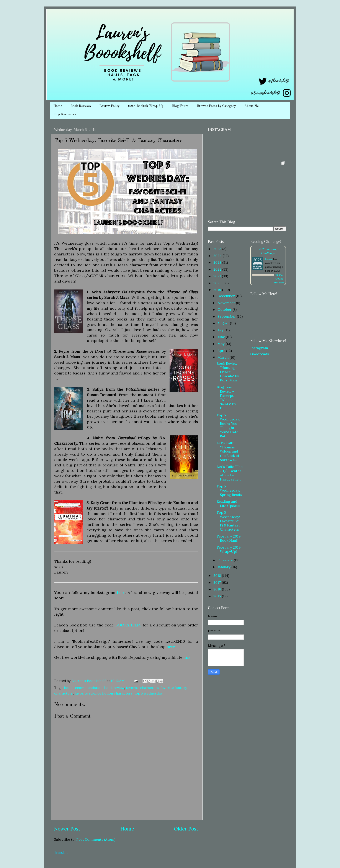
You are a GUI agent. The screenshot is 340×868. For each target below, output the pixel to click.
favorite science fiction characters (104, 693)
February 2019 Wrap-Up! (229, 549)
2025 (218, 249)
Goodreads (260, 354)
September (227, 316)
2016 (218, 589)
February (226, 560)
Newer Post (67, 829)
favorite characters (142, 688)
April (222, 351)
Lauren (269, 259)
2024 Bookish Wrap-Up (146, 106)
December (227, 296)
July (221, 330)
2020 (218, 283)
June (222, 337)
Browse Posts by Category (216, 106)
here (121, 593)
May (221, 344)
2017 (218, 582)
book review (114, 688)
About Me (252, 106)
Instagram (259, 348)
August (224, 323)
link (187, 657)
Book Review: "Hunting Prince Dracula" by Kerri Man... (228, 372)
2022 (218, 269)
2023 (218, 262)
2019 (218, 290)
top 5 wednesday (148, 693)
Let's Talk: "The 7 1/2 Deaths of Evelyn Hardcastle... (230, 473)
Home (58, 106)
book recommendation (83, 688)
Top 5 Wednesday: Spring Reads (229, 490)
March (223, 357)
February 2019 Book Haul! (229, 538)
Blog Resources (65, 115)
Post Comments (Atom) (96, 839)
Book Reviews (81, 106)
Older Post (186, 829)
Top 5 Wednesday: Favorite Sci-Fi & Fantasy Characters (229, 521)
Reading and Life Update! (229, 503)
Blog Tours (180, 106)
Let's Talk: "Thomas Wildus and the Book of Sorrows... (228, 451)
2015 (218, 596)
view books (279, 283)
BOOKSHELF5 (128, 625)
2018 (218, 575)
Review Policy (109, 106)
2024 (218, 256)
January (224, 567)
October (225, 309)
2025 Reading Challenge (268, 251)
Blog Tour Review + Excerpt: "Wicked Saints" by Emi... (226, 398)
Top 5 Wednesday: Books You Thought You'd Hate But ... (228, 426)
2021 (218, 276)
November (227, 303)
